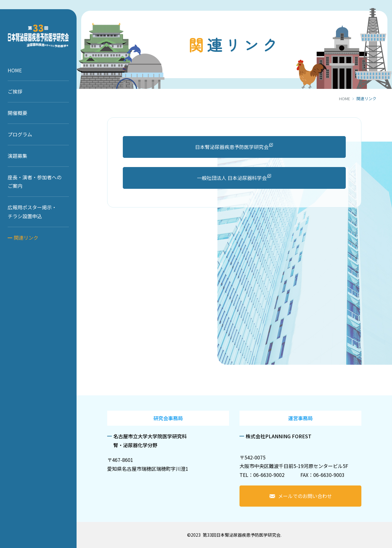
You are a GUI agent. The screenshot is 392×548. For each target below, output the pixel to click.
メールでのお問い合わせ (300, 496)
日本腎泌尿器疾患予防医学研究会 (234, 147)
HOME (345, 99)
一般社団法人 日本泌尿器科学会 (234, 178)
